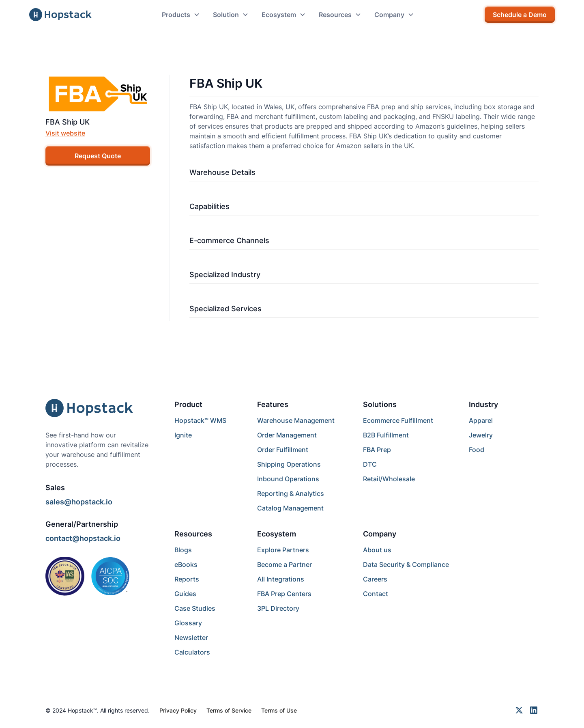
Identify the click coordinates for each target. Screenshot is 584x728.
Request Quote (98, 156)
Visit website (65, 133)
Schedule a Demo (520, 15)
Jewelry (481, 435)
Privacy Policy (178, 710)
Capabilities (209, 206)
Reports (187, 579)
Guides (185, 594)
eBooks (186, 564)
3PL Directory (278, 608)
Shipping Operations (289, 464)
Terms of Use (279, 710)
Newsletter (191, 638)
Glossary (188, 623)
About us (377, 550)
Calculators (192, 652)
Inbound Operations (288, 479)
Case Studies (195, 608)
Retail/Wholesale (389, 479)
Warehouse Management (296, 420)
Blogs (183, 550)
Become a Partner (284, 564)
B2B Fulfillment (386, 435)
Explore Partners (283, 550)
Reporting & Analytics (291, 493)
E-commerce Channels (229, 240)
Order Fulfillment (283, 450)
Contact (376, 594)
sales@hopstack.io (79, 502)
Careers (375, 579)
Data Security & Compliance (406, 564)
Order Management (287, 435)
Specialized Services (225, 309)
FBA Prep (377, 450)
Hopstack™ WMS (200, 420)
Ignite (183, 435)
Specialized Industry (225, 275)
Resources (193, 534)
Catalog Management (290, 508)
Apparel (481, 420)
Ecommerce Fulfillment (398, 420)
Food (477, 450)
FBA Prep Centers (284, 594)
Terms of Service (229, 710)
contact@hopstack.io (83, 538)
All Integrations (281, 579)
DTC (370, 464)
